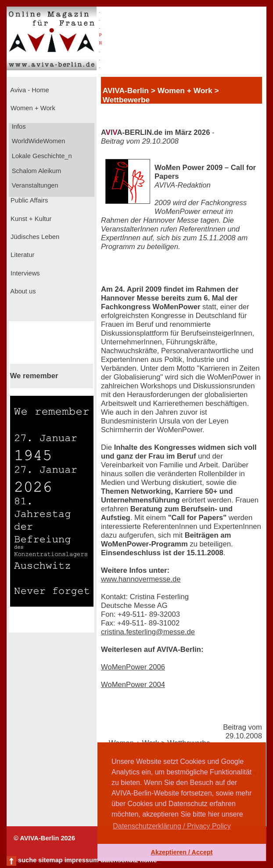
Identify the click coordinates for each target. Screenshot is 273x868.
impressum (82, 860)
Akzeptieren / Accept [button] (181, 852)
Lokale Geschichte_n (41, 156)
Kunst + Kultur (30, 219)
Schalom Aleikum (36, 171)
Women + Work (32, 108)
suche (27, 860)
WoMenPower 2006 (133, 667)
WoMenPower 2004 (133, 685)
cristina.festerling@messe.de (148, 632)
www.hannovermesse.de (141, 579)
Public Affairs (28, 200)
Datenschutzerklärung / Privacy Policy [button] (172, 826)
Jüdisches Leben (34, 237)
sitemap (50, 860)
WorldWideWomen (38, 141)
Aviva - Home (29, 90)
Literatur (22, 255)
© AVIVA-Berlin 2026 (44, 838)
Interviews (24, 273)
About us (22, 291)
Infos (18, 127)
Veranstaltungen (34, 185)
